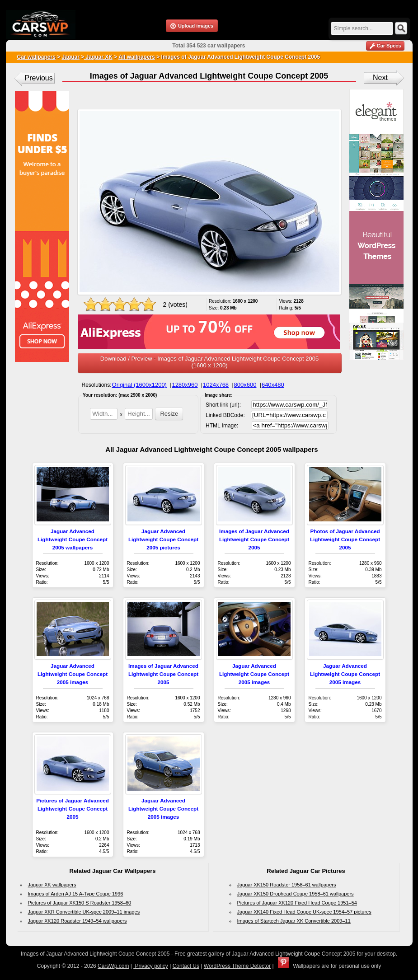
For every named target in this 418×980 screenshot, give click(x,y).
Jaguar (71, 57)
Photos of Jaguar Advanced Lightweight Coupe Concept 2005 (345, 539)
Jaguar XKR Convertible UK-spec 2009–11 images (84, 912)
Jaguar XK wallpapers (52, 885)
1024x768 (216, 385)
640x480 (273, 385)
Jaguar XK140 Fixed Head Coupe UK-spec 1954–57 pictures (304, 912)
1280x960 (185, 385)
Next (380, 77)
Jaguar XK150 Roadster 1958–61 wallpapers (287, 885)
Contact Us (186, 966)
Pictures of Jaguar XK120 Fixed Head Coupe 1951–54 (297, 903)
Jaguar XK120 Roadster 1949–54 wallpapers (77, 921)
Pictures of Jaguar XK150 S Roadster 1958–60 (80, 903)
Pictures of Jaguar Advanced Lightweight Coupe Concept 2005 (73, 809)
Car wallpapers (36, 57)
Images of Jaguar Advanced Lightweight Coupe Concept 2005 (254, 539)
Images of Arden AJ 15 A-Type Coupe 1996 (76, 894)
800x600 (245, 385)
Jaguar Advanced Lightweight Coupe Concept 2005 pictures (163, 539)
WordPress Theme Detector (237, 966)
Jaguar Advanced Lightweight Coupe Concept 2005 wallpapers (73, 539)
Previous (39, 78)
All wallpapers (137, 57)
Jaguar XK (98, 57)
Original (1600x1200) (139, 385)
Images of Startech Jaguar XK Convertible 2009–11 (294, 921)
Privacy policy (151, 966)
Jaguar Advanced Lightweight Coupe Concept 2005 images (73, 674)
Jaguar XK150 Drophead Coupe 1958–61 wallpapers (296, 894)
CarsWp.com (113, 966)
